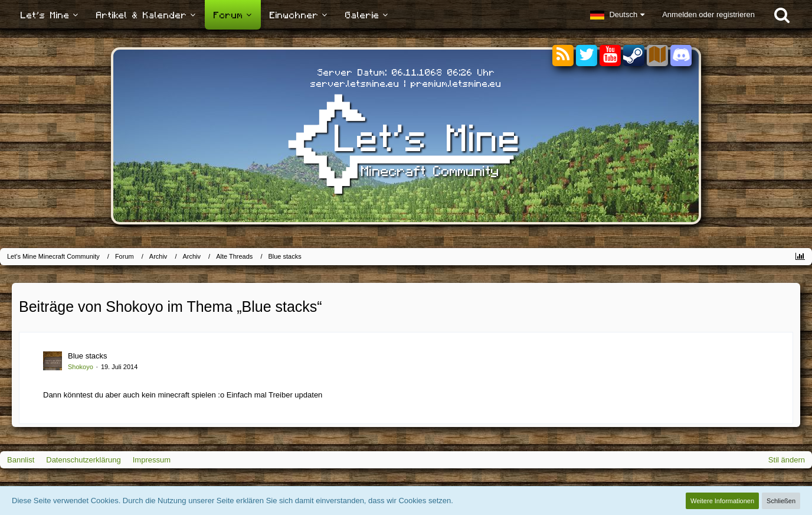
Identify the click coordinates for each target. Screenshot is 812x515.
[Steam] (634, 55)
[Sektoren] (657, 56)
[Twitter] (587, 56)
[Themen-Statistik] (800, 257)
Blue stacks (87, 356)
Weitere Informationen (722, 501)
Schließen (781, 501)
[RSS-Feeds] (563, 56)
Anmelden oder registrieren (708, 14)
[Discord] (681, 53)
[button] (617, 15)
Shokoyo (81, 367)
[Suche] (782, 15)
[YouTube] (610, 56)
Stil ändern (787, 460)
